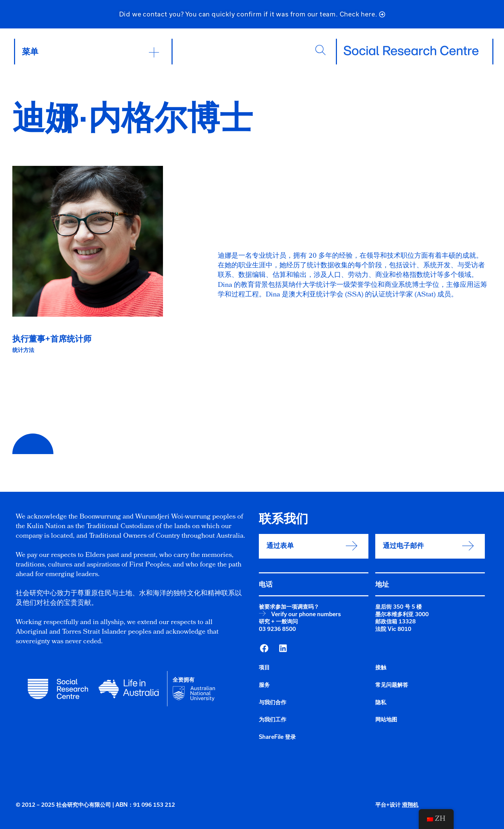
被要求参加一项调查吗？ (289, 607)
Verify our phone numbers (306, 614)
